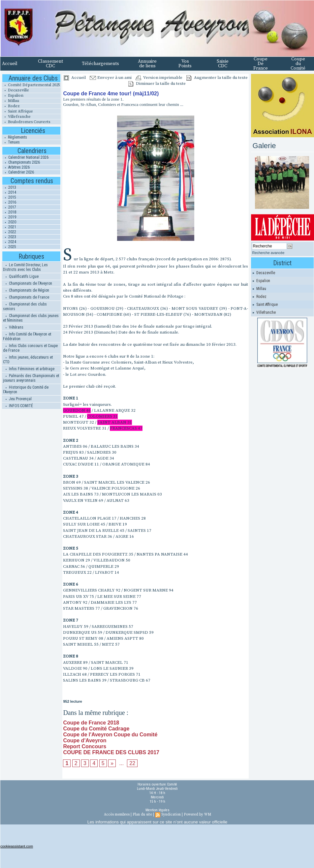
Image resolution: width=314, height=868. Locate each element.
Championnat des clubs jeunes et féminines (31, 318)
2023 (9, 237)
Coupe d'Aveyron (85, 740)
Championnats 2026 (21, 162)
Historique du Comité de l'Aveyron (26, 390)
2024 (9, 242)
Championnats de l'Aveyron (28, 283)
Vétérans (13, 327)
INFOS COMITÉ (18, 406)
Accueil (10, 64)
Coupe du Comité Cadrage (96, 729)
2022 (9, 232)
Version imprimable (159, 78)
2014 (9, 192)
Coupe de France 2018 (91, 723)
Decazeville (16, 90)
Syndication (171, 815)
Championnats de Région (26, 290)
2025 (9, 247)
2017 (9, 207)
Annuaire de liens (147, 64)
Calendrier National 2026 (25, 157)
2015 (9, 197)
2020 (9, 222)
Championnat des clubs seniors (25, 306)
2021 (9, 227)
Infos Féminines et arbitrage (29, 369)
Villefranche (16, 117)
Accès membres (117, 815)
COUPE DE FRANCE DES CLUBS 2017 (111, 752)
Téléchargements (100, 64)
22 (132, 763)
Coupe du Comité (298, 64)
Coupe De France (261, 64)
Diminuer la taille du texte (157, 83)
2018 (9, 212)
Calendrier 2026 (18, 172)
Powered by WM (197, 815)
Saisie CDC (223, 64)
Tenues (11, 142)
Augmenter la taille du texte (217, 78)
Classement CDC (50, 64)
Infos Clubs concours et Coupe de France (30, 348)
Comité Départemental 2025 (31, 85)
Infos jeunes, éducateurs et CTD (28, 360)
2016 (9, 202)
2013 (9, 187)
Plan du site (142, 815)
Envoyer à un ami (111, 78)
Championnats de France (26, 297)
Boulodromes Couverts (26, 122)
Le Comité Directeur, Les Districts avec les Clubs (25, 267)
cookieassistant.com (17, 846)
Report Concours (85, 746)
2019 (9, 217)
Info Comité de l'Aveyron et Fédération (27, 337)
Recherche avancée (268, 253)
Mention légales (157, 810)
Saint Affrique (17, 111)
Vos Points (185, 64)
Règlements (15, 137)
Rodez (11, 106)
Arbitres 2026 (16, 167)
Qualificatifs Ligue (21, 276)
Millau (11, 101)
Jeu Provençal (17, 399)
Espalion (13, 96)
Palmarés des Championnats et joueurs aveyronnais (31, 378)
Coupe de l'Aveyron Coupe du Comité (110, 735)
